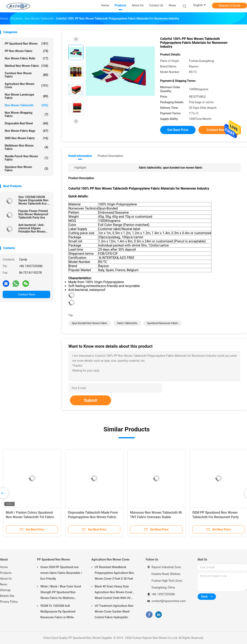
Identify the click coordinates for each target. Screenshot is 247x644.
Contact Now (26, 294)
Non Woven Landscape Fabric (26, 96)
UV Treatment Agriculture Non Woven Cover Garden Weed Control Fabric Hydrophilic (114, 612)
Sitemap (5, 590)
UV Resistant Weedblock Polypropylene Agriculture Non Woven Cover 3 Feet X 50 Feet (114, 573)
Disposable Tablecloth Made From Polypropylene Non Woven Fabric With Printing (93, 517)
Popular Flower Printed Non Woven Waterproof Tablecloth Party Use (33, 214)
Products (6, 573)
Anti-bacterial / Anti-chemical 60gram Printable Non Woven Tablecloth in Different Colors (33, 228)
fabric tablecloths (127, 323)
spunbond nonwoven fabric (163, 323)
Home (4, 567)
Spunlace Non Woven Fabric (26, 169)
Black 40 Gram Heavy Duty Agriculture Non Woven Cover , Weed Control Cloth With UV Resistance (114, 593)
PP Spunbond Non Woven (26, 44)
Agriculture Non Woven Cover (26, 86)
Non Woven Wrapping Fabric (26, 114)
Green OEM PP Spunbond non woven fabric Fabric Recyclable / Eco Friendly (61, 573)
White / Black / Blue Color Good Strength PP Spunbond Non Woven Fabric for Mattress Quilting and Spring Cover (61, 593)
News (4, 584)
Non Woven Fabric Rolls (26, 58)
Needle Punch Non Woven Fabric (26, 158)
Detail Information (80, 156)
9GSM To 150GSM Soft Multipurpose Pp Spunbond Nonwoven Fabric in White (58, 612)
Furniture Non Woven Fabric (26, 75)
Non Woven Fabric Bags (26, 131)
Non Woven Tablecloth (26, 105)
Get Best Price (178, 130)
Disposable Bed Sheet (26, 123)
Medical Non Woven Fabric (26, 66)
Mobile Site (7, 596)
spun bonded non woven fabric (90, 323)
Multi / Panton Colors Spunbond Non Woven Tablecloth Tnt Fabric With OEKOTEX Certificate (30, 517)
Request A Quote (230, 6)
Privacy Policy (9, 602)
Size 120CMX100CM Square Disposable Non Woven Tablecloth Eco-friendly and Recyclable (33, 200)
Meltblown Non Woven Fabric (26, 147)
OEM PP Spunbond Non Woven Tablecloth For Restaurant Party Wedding (216, 517)
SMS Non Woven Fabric (26, 138)
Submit (91, 400)
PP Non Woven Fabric (26, 51)
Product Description (110, 156)
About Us (6, 579)
